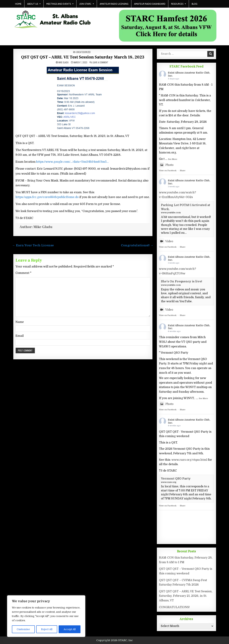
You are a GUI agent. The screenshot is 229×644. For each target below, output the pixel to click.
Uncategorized (83, 52)
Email (20, 336)
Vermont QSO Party (176, 479)
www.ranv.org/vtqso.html (189, 460)
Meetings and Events (59, 4)
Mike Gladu (64, 62)
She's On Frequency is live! (181, 282)
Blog (195, 4)
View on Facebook (168, 171)
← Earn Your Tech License (33, 245)
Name (20, 322)
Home (18, 4)
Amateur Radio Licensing (114, 4)
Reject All (47, 629)
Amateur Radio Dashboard (150, 4)
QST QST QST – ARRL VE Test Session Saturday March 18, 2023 (83, 57)
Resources (177, 4)
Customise (23, 629)
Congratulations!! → (137, 245)
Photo (166, 165)
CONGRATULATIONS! (174, 607)
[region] (46, 616)
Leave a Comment (100, 62)
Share (183, 171)
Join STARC (85, 4)
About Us (33, 4)
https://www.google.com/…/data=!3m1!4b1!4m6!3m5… (72, 162)
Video (166, 241)
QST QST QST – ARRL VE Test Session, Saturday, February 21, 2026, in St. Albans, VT (186, 596)
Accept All (70, 629)
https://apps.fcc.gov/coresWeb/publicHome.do (47, 197)
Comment (23, 273)
